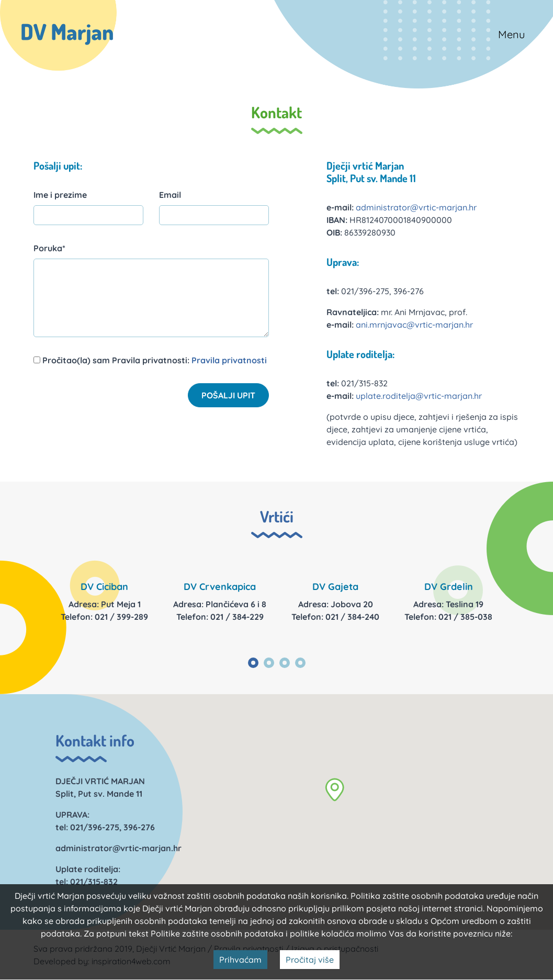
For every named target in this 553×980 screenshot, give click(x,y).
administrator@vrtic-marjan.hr (416, 207)
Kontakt (276, 112)
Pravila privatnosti (229, 360)
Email (170, 195)
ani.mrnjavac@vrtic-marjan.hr (414, 325)
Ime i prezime (60, 195)
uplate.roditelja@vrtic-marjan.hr (419, 396)
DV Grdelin (449, 587)
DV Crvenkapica (220, 587)
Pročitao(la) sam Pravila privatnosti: (150, 360)
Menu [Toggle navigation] (511, 34)
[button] (335, 790)
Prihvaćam (240, 960)
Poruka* (49, 248)
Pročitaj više (310, 960)
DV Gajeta (335, 587)
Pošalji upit (228, 395)
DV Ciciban (104, 587)
